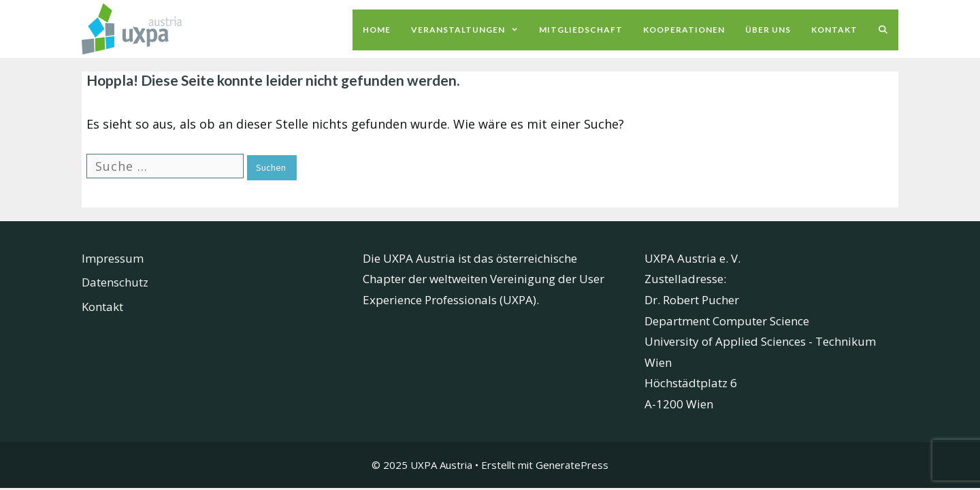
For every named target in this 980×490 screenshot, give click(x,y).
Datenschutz (115, 282)
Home (377, 30)
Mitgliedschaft (581, 30)
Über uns (768, 30)
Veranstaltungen (470, 30)
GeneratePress (572, 465)
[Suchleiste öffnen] (883, 30)
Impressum (113, 258)
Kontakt (834, 30)
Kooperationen (684, 30)
